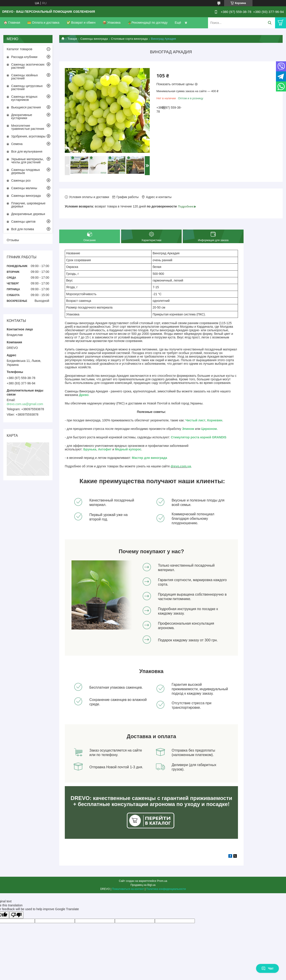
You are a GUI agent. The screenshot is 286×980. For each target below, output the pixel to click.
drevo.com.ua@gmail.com (25, 404)
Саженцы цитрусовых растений (27, 87)
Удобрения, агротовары (28, 136)
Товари (72, 39)
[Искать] (270, 23)
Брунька (90, 449)
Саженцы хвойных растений (25, 77)
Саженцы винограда (94, 39)
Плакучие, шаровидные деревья (28, 205)
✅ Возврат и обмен (81, 23)
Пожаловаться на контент (128, 889)
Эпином (188, 429)
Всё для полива (23, 229)
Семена (17, 144)
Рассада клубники (24, 57)
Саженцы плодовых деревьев (26, 171)
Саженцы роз (21, 180)
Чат (267, 968)
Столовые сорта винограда (129, 39)
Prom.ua (162, 881)
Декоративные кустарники (22, 116)
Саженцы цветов (23, 222)
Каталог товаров (20, 49)
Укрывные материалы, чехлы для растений (27, 161)
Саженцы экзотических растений (28, 66)
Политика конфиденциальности (166, 889)
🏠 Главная (12, 23)
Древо (84, 395)
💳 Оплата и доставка (43, 23)
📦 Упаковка (111, 23)
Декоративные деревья (28, 214)
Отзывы (13, 240)
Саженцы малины (24, 188)
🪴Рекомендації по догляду (148, 23)
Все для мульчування (27, 151)
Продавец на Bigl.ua (143, 885)
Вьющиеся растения (26, 107)
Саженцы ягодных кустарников (24, 98)
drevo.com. (179, 466)
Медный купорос (128, 449)
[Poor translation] (16, 915)
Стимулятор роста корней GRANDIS (199, 437)
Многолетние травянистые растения (28, 127)
